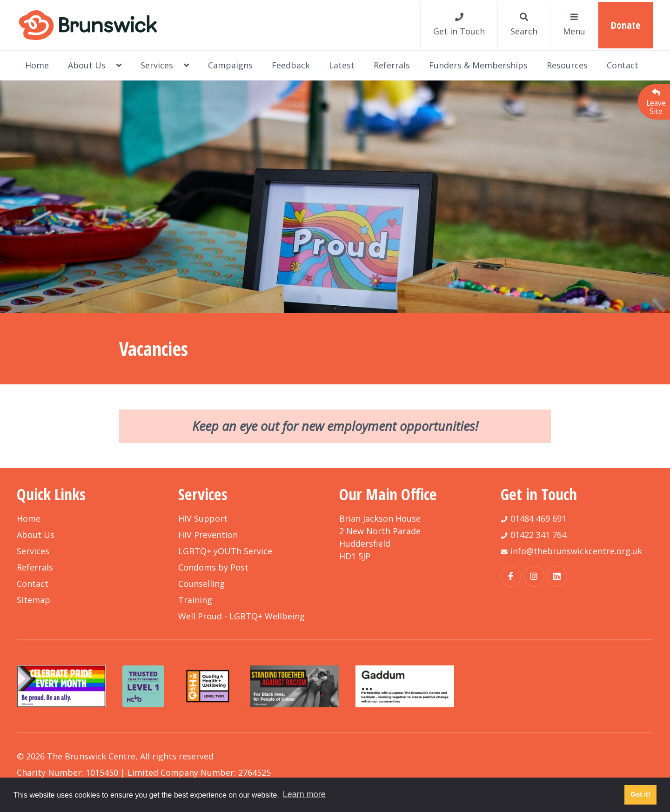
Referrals (392, 65)
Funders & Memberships (478, 65)
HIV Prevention (208, 535)
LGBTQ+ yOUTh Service (225, 551)
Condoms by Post (213, 567)
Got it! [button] (640, 794)
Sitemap (33, 600)
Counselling (201, 584)
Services (165, 65)
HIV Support (203, 518)
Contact (623, 65)
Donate (626, 25)
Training (195, 600)
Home (37, 65)
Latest (342, 65)
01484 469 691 (538, 518)
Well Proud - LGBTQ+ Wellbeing (241, 616)
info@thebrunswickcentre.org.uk (576, 551)
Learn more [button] (304, 794)
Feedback (291, 65)
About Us (95, 65)
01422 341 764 (538, 535)
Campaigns (230, 65)
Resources (567, 65)
